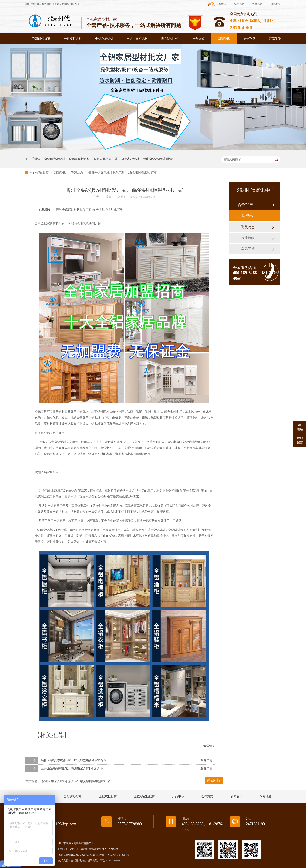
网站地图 (275, 4)
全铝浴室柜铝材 (137, 39)
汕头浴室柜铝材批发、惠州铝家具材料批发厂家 (72, 768)
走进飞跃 (249, 39)
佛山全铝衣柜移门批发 (158, 159)
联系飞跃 (239, 4)
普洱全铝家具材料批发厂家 (60, 781)
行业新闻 (248, 238)
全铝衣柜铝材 (104, 39)
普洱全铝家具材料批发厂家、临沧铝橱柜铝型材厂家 (123, 173)
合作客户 (245, 205)
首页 (46, 173)
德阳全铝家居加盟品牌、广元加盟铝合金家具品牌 (74, 760)
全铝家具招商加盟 (106, 159)
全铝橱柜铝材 (73, 39)
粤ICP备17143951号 (118, 855)
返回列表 (214, 780)
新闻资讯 (224, 39)
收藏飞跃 (257, 4)
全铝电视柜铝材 (79, 159)
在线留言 (221, 4)
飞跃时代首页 (41, 39)
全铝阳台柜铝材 (55, 159)
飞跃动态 (78, 173)
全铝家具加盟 (79, 861)
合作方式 (198, 39)
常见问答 (248, 249)
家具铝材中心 (170, 39)
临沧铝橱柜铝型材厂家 (95, 781)
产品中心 (178, 796)
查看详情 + (208, 760)
